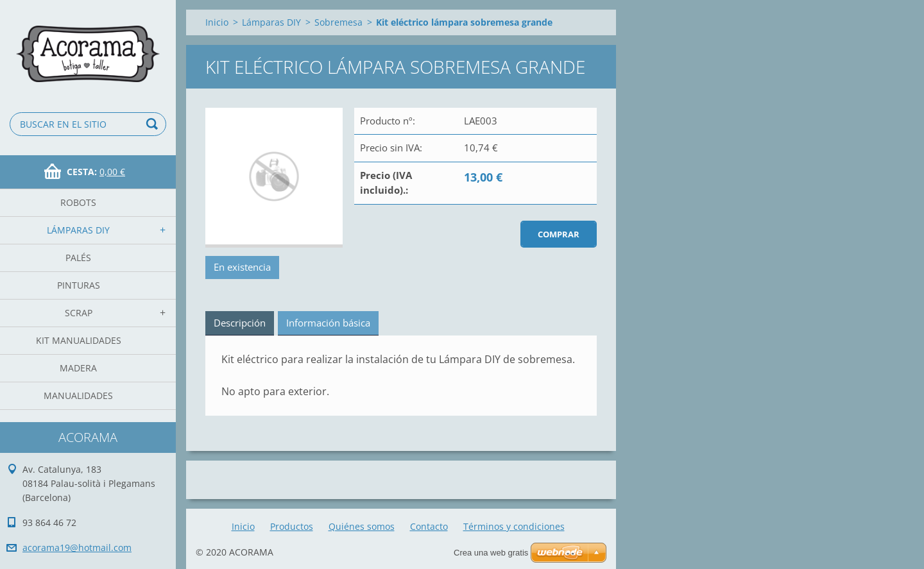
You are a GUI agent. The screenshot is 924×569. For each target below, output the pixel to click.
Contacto (429, 526)
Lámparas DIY (78, 230)
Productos (292, 526)
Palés (78, 258)
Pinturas (79, 285)
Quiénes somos (362, 526)
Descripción (240, 323)
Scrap (79, 313)
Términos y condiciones (514, 526)
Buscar (154, 124)
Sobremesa (338, 22)
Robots (78, 202)
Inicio (217, 22)
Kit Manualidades (79, 340)
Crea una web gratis (491, 553)
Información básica (328, 323)
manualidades (78, 395)
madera (78, 368)
